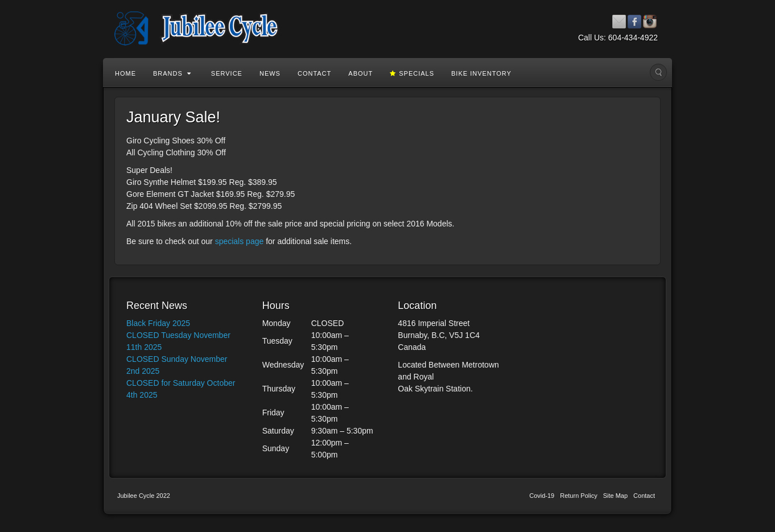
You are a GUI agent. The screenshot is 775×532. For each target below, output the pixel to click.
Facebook (635, 22)
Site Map (615, 496)
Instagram (650, 22)
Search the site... (658, 72)
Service (227, 73)
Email (619, 22)
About (360, 73)
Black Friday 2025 (158, 323)
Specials (412, 73)
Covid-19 (542, 496)
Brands (172, 73)
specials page (240, 241)
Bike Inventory (481, 73)
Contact (314, 73)
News (270, 73)
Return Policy (578, 496)
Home (125, 73)
